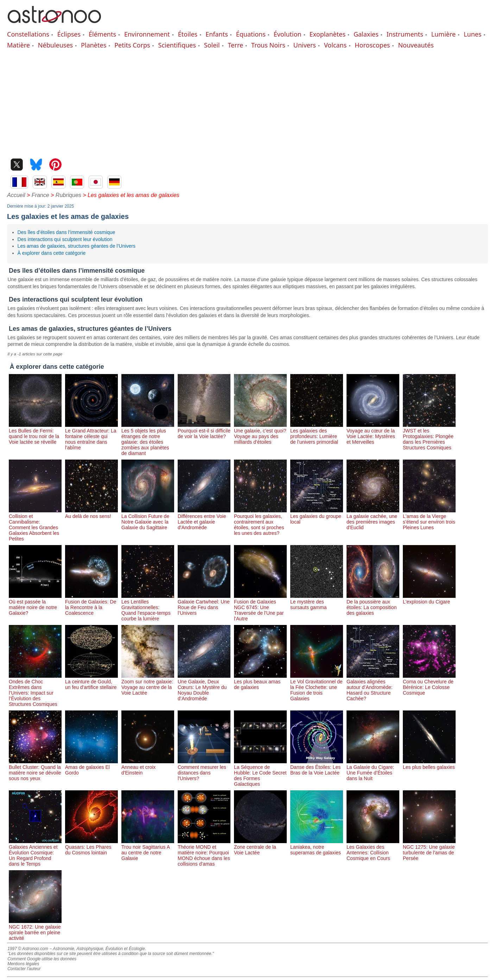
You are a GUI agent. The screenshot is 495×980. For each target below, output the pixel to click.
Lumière (443, 34)
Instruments (405, 34)
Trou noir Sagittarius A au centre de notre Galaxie (148, 850)
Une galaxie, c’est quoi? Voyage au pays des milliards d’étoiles (260, 434)
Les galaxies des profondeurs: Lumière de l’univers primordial (317, 434)
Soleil (212, 45)
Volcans (335, 45)
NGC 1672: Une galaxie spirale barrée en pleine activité (35, 930)
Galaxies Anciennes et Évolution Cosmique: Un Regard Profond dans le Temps (35, 853)
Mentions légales (23, 964)
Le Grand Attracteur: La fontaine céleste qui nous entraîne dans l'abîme (91, 436)
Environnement (147, 34)
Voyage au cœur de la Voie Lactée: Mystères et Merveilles (373, 434)
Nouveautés (416, 45)
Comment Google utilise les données (42, 959)
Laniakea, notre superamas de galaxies (317, 847)
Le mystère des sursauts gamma (317, 602)
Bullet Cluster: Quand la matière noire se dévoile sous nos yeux (35, 770)
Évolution (288, 34)
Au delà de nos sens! (91, 513)
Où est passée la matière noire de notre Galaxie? (35, 605)
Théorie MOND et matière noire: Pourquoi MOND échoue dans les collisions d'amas (204, 853)
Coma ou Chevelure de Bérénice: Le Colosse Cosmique (429, 684)
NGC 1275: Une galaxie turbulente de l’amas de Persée (429, 850)
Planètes (94, 45)
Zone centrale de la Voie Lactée (260, 847)
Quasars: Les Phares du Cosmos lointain (91, 847)
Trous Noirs (268, 45)
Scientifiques (177, 45)
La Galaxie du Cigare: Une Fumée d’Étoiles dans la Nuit (373, 770)
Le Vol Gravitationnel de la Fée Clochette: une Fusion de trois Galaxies (317, 687)
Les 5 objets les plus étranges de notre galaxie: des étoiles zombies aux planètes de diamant (148, 439)
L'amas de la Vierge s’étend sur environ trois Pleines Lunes (429, 519)
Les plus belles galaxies (429, 764)
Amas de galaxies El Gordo (91, 767)
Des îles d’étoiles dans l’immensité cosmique (66, 232)
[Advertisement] (248, 102)
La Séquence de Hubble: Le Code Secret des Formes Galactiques (260, 773)
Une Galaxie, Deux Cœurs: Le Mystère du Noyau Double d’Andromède (204, 687)
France (40, 195)
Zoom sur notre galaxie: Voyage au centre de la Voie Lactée (148, 684)
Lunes (472, 34)
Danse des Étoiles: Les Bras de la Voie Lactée (317, 767)
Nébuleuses (55, 45)
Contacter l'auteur (24, 969)
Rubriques (68, 195)
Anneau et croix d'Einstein (148, 767)
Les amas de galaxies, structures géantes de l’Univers (77, 246)
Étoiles (188, 34)
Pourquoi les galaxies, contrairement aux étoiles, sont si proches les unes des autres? (260, 522)
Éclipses (69, 34)
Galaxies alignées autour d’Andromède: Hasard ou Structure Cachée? (373, 687)
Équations (251, 34)
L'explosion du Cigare (429, 599)
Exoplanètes (328, 34)
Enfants (217, 34)
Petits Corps (132, 45)
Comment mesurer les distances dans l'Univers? (204, 770)
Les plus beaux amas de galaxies (260, 682)
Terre (236, 45)
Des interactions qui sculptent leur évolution (65, 239)
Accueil (16, 195)
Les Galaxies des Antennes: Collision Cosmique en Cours (373, 850)
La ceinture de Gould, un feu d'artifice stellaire (91, 682)
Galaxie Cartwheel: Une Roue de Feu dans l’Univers (204, 605)
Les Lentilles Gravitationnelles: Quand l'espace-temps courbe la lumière (148, 607)
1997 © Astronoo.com (28, 949)
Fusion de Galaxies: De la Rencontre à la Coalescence (91, 605)
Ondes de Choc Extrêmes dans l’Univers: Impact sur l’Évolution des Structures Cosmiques (35, 690)
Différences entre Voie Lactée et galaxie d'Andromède (204, 519)
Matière (18, 45)
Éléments (102, 34)
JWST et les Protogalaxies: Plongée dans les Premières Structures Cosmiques (429, 436)
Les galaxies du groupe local (317, 516)
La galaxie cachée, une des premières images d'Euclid (373, 519)
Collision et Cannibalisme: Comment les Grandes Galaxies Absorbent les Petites (35, 525)
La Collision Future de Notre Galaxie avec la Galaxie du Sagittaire (148, 519)
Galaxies (366, 34)
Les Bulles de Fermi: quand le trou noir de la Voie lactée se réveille (35, 434)
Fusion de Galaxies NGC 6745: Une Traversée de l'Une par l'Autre (260, 607)
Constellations (28, 34)
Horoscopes (372, 45)
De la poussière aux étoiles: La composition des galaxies (373, 605)
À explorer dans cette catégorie (52, 253)
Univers (305, 45)
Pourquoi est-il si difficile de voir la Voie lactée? (204, 431)
